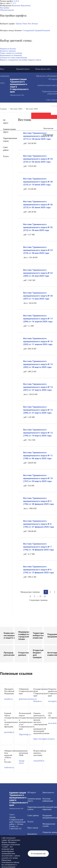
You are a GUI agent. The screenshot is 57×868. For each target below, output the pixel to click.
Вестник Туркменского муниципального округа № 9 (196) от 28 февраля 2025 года (39, 501)
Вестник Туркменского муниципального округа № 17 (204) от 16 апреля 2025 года (38, 319)
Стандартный (28, 30)
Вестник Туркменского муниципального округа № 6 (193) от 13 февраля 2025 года (39, 570)
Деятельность (48, 792)
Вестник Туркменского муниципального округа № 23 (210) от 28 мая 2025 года (38, 250)
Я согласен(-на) (38, 854)
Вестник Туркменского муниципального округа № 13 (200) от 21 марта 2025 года (38, 410)
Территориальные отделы (6, 140)
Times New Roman (30, 24)
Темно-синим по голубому (11, 53)
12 (45, 596)
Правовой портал (23, 69)
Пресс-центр (33, 828)
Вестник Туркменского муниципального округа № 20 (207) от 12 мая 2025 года (38, 296)
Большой (46, 30)
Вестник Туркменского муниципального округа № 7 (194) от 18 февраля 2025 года (39, 547)
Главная (3, 109)
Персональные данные (16, 186)
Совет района (6, 149)
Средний (38, 30)
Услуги (6, 156)
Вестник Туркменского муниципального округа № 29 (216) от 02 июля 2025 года (38, 159)
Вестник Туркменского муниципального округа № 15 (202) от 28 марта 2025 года (38, 364)
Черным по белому (8, 49)
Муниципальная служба (17, 155)
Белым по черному (8, 51)
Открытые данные (14, 158)
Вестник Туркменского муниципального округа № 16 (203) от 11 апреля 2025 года (38, 341)
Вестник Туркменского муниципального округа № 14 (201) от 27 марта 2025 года (38, 387)
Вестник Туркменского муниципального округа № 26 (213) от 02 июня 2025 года (38, 205)
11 (40, 596)
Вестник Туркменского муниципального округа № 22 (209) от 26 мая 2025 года (38, 273)
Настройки (5, 8)
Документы (11, 136)
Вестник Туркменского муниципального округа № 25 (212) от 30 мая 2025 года (38, 227)
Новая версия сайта (43, 69)
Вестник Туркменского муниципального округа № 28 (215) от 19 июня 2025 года (38, 182)
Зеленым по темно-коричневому (14, 58)
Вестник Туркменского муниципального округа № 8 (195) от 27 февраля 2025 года (39, 524)
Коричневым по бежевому (11, 55)
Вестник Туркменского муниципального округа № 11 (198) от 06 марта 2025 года (38, 456)
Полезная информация (16, 151)
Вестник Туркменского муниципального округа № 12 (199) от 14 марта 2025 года (38, 433)
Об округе (6, 122)
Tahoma (19, 24)
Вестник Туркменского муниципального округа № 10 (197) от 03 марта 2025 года (38, 478)
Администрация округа (6, 131)
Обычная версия (7, 10)
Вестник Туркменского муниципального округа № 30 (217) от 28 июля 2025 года (38, 136)
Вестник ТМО (11, 174)
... (37, 596)
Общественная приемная (17, 141)
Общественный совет (16, 162)
